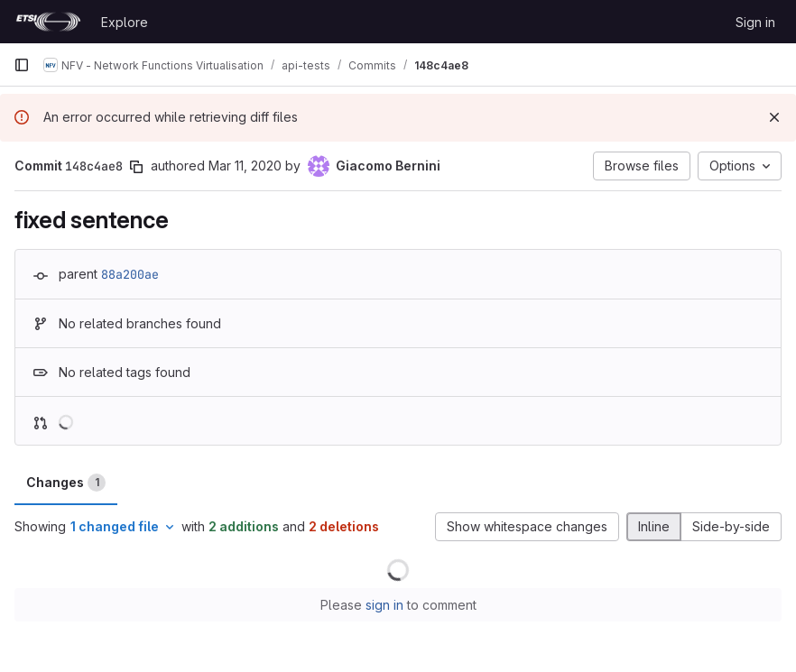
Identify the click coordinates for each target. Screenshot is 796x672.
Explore (125, 22)
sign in (384, 605)
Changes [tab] (66, 483)
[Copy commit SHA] (136, 167)
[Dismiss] (774, 117)
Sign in (755, 22)
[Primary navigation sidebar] (22, 65)
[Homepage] (48, 22)
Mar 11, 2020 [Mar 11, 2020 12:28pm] (245, 166)
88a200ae (130, 274)
